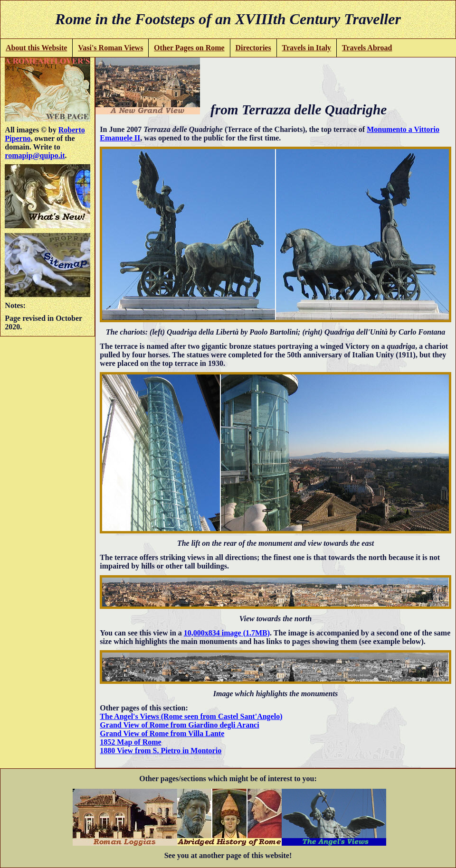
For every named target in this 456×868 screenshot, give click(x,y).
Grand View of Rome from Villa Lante (162, 733)
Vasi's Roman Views (110, 48)
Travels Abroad (367, 48)
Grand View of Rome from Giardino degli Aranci (179, 725)
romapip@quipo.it (35, 155)
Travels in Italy (306, 48)
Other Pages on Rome (189, 48)
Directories (253, 48)
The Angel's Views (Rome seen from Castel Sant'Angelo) (191, 716)
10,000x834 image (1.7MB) (227, 633)
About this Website (37, 48)
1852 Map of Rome (130, 742)
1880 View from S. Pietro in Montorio (161, 751)
